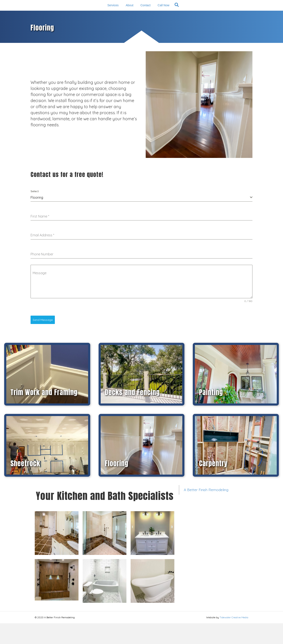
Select (35, 212)
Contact (176, 15)
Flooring (117, 484)
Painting (211, 413)
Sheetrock (25, 484)
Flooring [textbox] (37, 218)
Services (82, 15)
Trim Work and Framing (44, 413)
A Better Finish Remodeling (206, 511)
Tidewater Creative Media (234, 638)
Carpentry (213, 484)
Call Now (194, 15)
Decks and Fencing (132, 413)
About (99, 15)
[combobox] (141, 218)
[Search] (206, 15)
